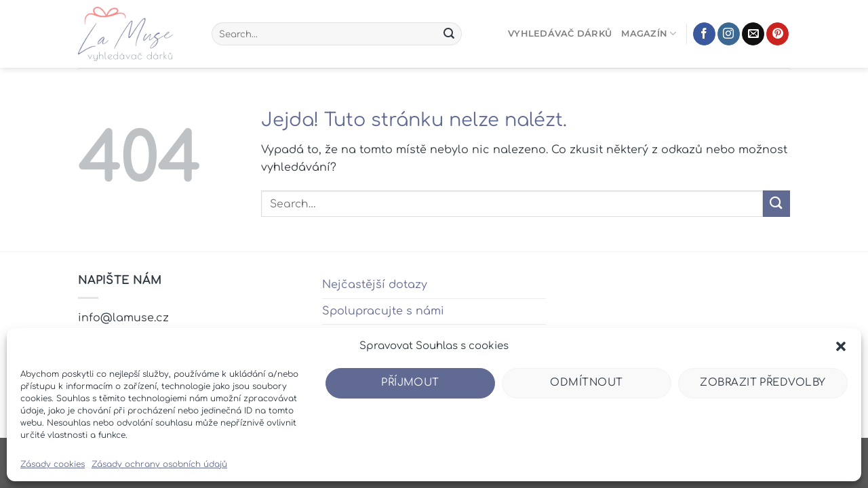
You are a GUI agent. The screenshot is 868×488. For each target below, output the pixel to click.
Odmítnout (586, 383)
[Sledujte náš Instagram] (729, 34)
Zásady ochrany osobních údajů (159, 464)
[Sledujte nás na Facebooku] (704, 34)
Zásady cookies (53, 464)
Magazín (649, 34)
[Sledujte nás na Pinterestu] (777, 34)
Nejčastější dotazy (375, 285)
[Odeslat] (449, 34)
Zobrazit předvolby (763, 383)
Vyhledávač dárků (560, 34)
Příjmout (410, 383)
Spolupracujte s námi (383, 311)
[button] (841, 346)
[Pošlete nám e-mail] (753, 34)
